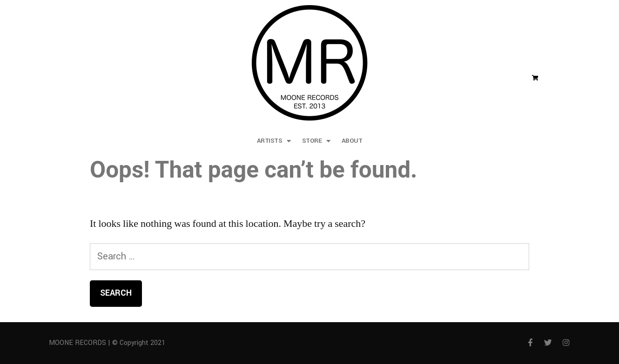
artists (274, 141)
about (352, 141)
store (316, 141)
